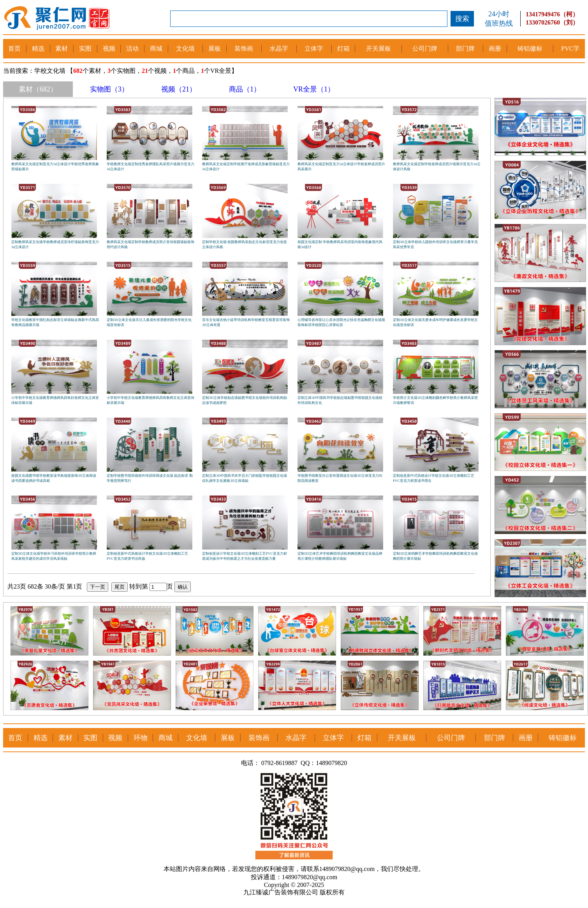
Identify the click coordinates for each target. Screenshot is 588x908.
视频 (109, 48)
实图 (85, 48)
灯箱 (343, 48)
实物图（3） (109, 89)
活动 (132, 48)
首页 (14, 48)
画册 (495, 48)
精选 (38, 48)
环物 (141, 738)
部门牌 (465, 48)
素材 (62, 48)
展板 (215, 48)
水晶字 (279, 48)
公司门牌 (425, 48)
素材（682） (38, 89)
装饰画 (244, 48)
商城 (156, 48)
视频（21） (179, 89)
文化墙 (185, 48)
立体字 (314, 48)
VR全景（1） (314, 89)
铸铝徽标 (530, 48)
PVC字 (570, 48)
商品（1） (245, 89)
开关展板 (379, 48)
